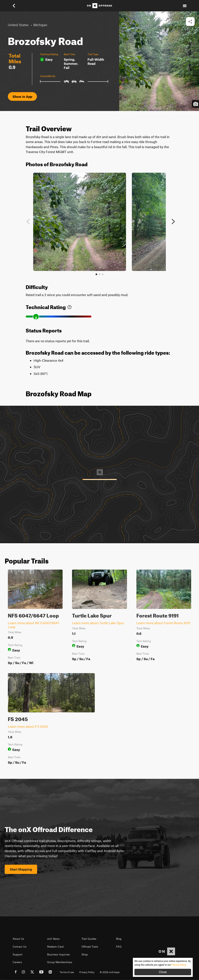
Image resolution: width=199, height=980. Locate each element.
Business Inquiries (58, 954)
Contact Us (20, 947)
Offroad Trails (90, 947)
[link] (69, 306)
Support (17, 954)
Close (163, 972)
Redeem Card (55, 947)
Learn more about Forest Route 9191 (163, 623)
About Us (18, 939)
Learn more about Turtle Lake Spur (98, 623)
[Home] (99, 6)
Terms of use (67, 972)
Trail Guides (89, 939)
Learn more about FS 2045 (28, 726)
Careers (17, 962)
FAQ (119, 947)
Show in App (22, 96)
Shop (85, 954)
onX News (53, 939)
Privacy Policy (87, 972)
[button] (14, 6)
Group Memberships (60, 962)
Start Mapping (21, 869)
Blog (119, 939)
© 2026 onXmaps (110, 972)
